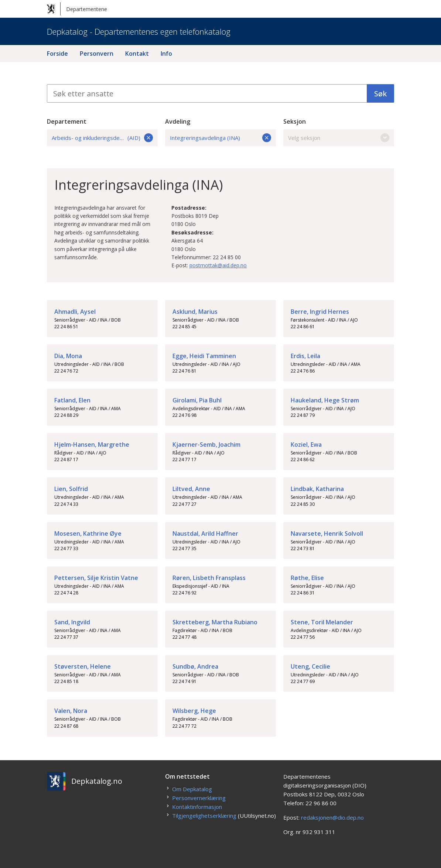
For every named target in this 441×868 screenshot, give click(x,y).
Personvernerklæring (199, 798)
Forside (57, 54)
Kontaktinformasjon (197, 807)
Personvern (97, 54)
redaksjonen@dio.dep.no (332, 817)
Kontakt (137, 54)
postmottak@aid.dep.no (218, 265)
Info (166, 54)
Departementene (77, 9)
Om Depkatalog (192, 789)
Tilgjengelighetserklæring (204, 816)
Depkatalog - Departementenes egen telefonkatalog (139, 31)
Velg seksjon (339, 138)
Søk (380, 94)
